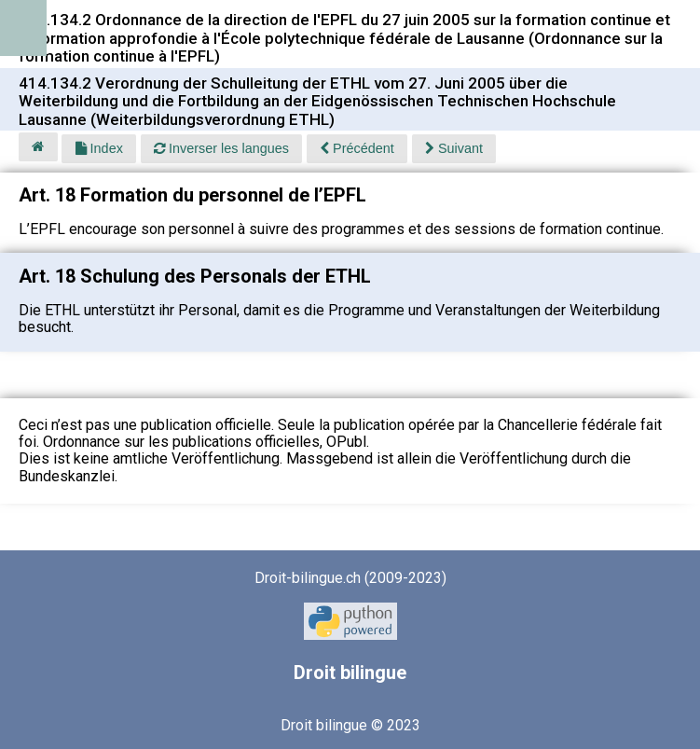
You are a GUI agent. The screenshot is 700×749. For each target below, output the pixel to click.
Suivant (454, 148)
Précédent (357, 148)
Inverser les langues (221, 148)
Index (99, 148)
